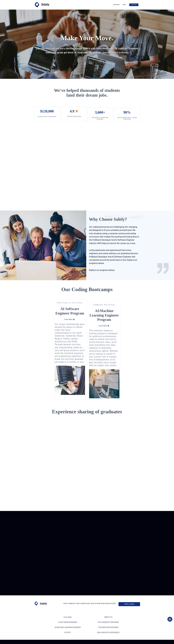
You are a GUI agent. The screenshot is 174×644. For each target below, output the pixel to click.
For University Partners (108, 609)
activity (68, 619)
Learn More (59, 321)
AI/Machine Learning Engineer (68, 614)
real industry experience (108, 619)
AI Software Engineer (68, 609)
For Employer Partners (108, 614)
